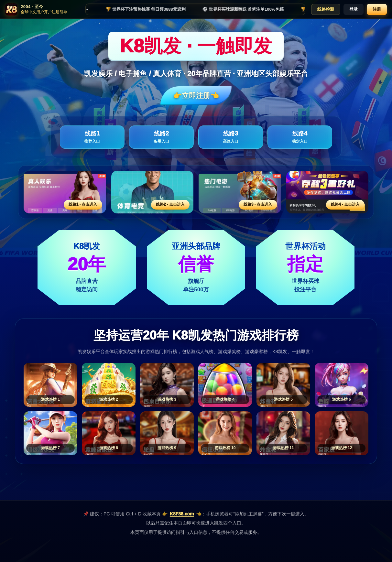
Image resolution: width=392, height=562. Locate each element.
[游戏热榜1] (50, 385)
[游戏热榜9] (167, 433)
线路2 (161, 137)
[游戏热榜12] (342, 433)
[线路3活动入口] (240, 192)
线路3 (231, 137)
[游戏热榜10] (225, 433)
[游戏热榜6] (342, 385)
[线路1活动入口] (65, 192)
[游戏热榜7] (50, 433)
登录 (354, 9)
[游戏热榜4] (225, 385)
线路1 (92, 137)
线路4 (300, 137)
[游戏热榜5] (283, 385)
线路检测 (326, 9)
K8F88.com (182, 514)
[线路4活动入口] (327, 192)
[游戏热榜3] (167, 385)
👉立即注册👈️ (196, 96)
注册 (377, 9)
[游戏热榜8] (109, 433)
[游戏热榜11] (283, 433)
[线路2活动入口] (152, 192)
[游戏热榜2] (109, 385)
